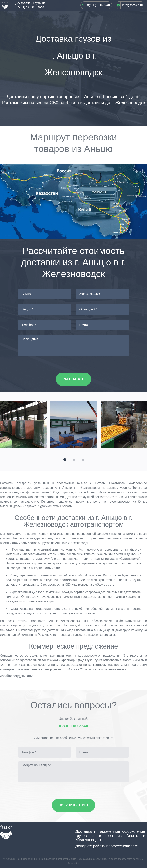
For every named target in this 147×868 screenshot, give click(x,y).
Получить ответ (74, 805)
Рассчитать (73, 379)
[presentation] (1, 425)
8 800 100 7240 (74, 726)
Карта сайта (73, 863)
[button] (64, 459)
